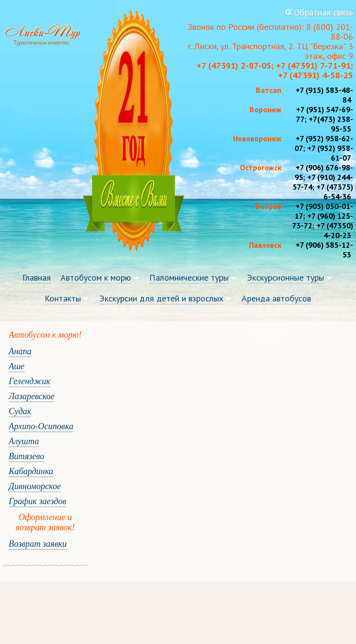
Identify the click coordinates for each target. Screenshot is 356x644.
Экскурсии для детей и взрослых (161, 298)
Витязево (26, 456)
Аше (17, 366)
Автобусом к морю (96, 277)
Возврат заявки (38, 544)
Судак (20, 411)
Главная (37, 277)
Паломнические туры (189, 277)
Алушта (24, 441)
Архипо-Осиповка (41, 426)
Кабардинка (31, 471)
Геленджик (30, 381)
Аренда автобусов (276, 298)
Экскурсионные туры (286, 277)
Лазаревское (32, 396)
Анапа (20, 351)
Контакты (63, 298)
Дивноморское (35, 486)
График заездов (38, 501)
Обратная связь (324, 12)
